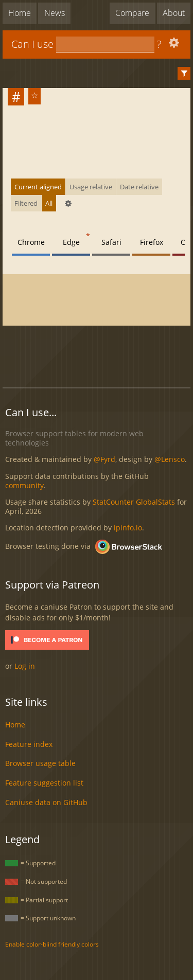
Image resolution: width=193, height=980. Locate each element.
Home (20, 13)
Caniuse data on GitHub (46, 802)
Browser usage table (40, 763)
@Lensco (170, 459)
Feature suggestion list (44, 783)
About (174, 13)
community (24, 485)
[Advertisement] (98, 355)
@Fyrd (104, 459)
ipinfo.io (128, 528)
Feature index (29, 744)
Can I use (32, 44)
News (55, 13)
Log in (25, 666)
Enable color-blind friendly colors (52, 944)
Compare (132, 13)
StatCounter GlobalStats (134, 502)
